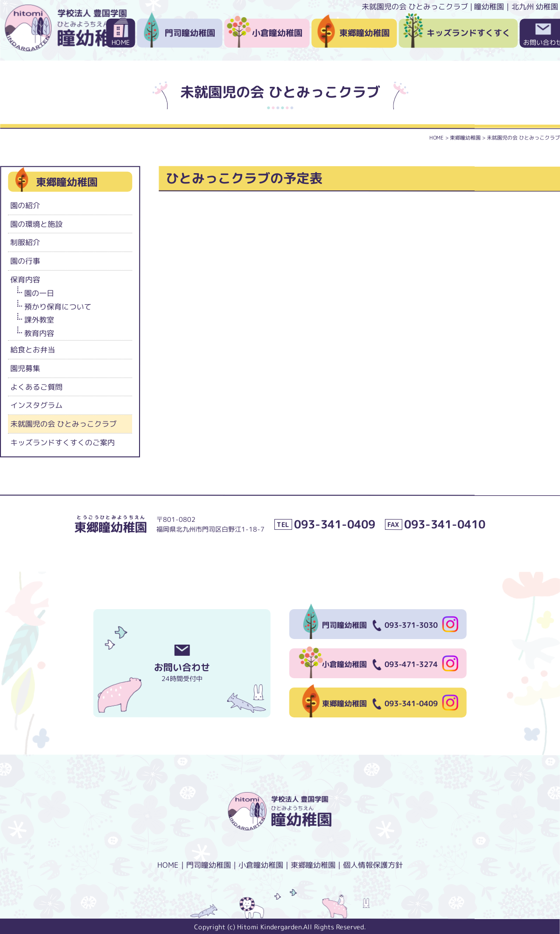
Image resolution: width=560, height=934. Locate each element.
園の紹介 (25, 205)
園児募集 (25, 368)
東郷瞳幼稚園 (364, 33)
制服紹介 (25, 242)
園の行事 (25, 261)
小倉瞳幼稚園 (277, 33)
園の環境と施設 (36, 224)
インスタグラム (36, 405)
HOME (121, 42)
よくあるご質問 (36, 386)
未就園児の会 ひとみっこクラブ (63, 424)
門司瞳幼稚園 (190, 33)
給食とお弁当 (33, 350)
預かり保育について (58, 306)
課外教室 (39, 320)
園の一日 (39, 293)
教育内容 (39, 333)
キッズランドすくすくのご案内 (63, 442)
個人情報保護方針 (373, 865)
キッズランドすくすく (469, 33)
